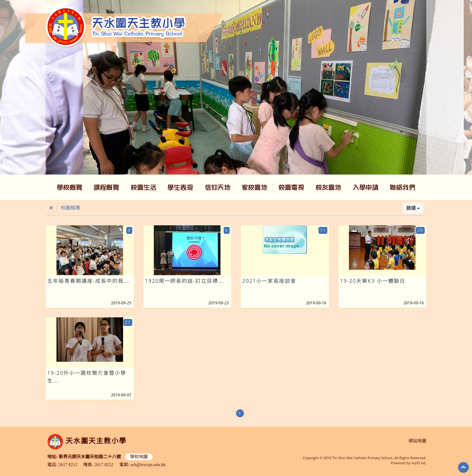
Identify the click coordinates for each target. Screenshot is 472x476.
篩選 (413, 208)
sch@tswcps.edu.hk (148, 465)
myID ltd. (419, 463)
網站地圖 (417, 441)
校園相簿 (70, 208)
